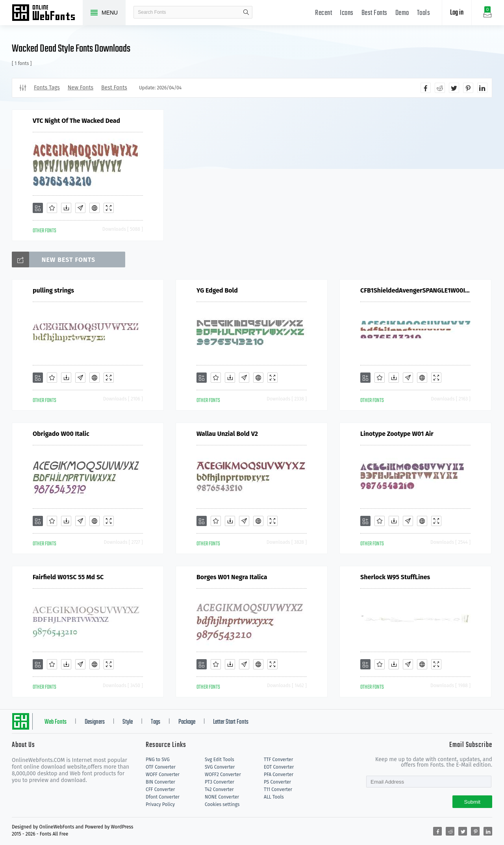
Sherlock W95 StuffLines (395, 577)
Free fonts (47, 13)
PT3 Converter (220, 782)
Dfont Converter (163, 797)
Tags (156, 722)
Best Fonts (374, 13)
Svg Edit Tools (220, 760)
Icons (347, 13)
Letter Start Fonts (231, 722)
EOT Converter (279, 767)
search (246, 12)
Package (187, 722)
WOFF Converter (163, 775)
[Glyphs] (80, 208)
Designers (95, 722)
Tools (424, 13)
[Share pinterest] (468, 88)
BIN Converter (160, 782)
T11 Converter (278, 789)
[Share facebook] (426, 88)
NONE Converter (222, 797)
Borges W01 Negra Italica (232, 577)
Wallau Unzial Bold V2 (227, 434)
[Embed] (94, 208)
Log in (457, 13)
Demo (402, 13)
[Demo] (109, 208)
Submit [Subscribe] (472, 802)
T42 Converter (219, 789)
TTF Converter (278, 760)
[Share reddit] (440, 88)
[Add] (38, 208)
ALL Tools (274, 797)
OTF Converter (161, 767)
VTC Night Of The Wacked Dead (76, 121)
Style (128, 722)
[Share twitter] (454, 88)
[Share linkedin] (482, 88)
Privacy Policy (160, 804)
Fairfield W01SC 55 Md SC (68, 577)
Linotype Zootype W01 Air (397, 434)
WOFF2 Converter (223, 775)
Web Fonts (56, 722)
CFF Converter (160, 789)
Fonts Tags (47, 88)
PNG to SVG (158, 760)
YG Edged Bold (217, 290)
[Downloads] (66, 208)
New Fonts (81, 88)
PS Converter (277, 782)
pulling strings (53, 290)
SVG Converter (220, 767)
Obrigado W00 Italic (61, 434)
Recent (323, 13)
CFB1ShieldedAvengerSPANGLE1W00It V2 (415, 290)
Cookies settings (222, 804)
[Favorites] (52, 208)
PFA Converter (279, 775)
